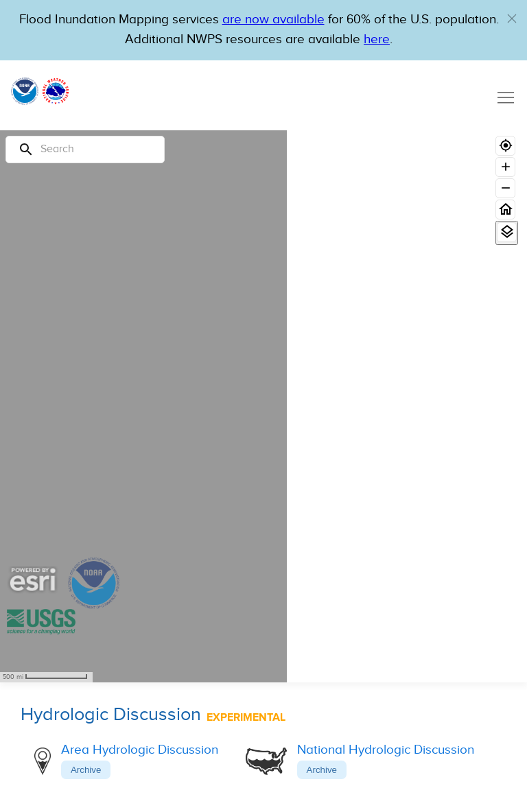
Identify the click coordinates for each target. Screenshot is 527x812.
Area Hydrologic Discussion (140, 750)
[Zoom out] (505, 188)
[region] (143, 406)
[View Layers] (507, 232)
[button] (512, 19)
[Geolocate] (505, 146)
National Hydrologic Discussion (386, 750)
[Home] (505, 210)
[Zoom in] (505, 167)
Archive (86, 770)
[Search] (85, 150)
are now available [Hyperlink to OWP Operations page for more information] (273, 20)
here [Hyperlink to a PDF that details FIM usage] (377, 39)
